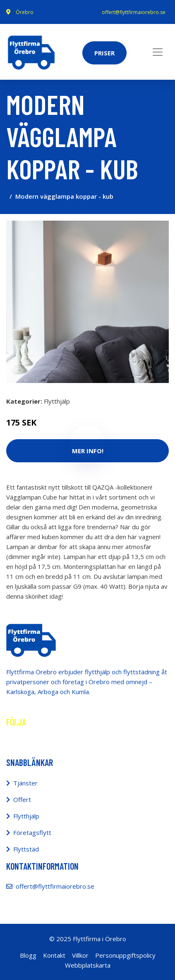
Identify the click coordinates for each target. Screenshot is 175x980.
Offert (22, 799)
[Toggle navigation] (158, 52)
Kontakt (54, 955)
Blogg (28, 955)
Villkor (80, 955)
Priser (104, 53)
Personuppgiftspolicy (125, 955)
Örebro (25, 12)
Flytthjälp (57, 401)
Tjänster (25, 783)
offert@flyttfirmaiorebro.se (134, 12)
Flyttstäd (26, 849)
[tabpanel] (87, 302)
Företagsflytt (32, 833)
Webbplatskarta (88, 965)
